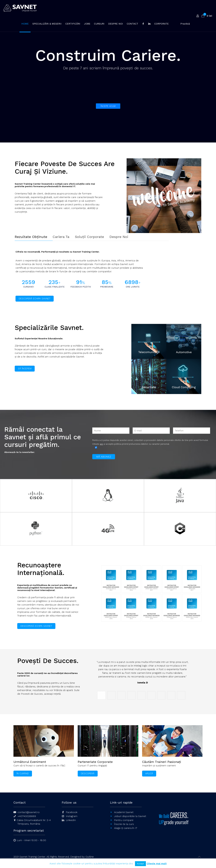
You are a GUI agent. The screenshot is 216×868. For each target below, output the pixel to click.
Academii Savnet (124, 812)
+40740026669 (27, 816)
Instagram (72, 816)
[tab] (34, 237)
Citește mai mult (157, 864)
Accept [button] (140, 864)
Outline (90, 857)
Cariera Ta (61, 237)
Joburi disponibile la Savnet (130, 816)
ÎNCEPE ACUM (108, 106)
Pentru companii (124, 820)
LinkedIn (71, 820)
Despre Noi (119, 237)
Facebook (72, 812)
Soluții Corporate (89, 237)
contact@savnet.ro (29, 812)
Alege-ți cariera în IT (126, 828)
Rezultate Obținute (31, 237)
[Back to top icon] (199, 857)
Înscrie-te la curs (124, 824)
